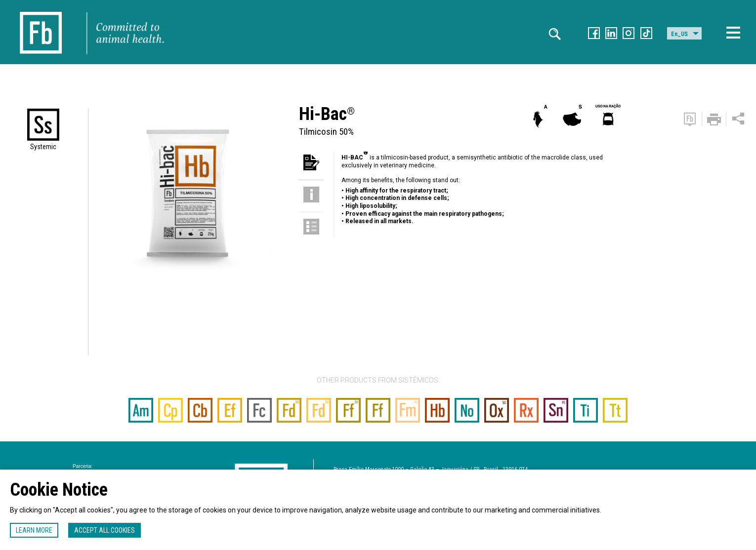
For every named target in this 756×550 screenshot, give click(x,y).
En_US (679, 34)
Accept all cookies (105, 530)
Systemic (43, 147)
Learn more (34, 530)
